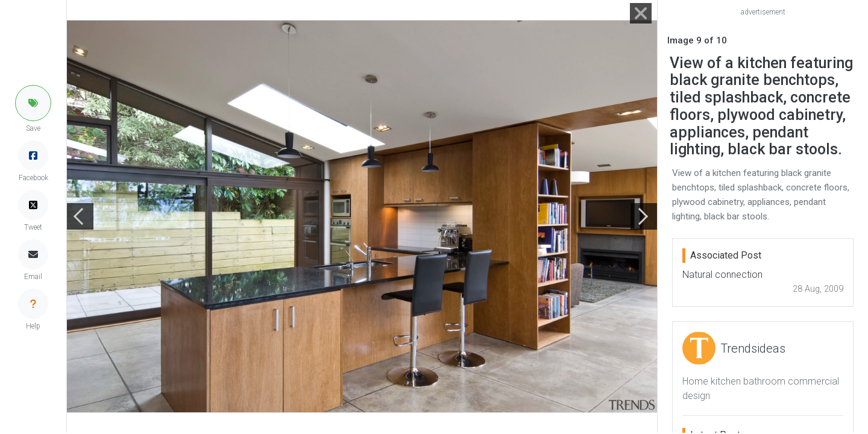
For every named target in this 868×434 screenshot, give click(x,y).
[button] (33, 103)
